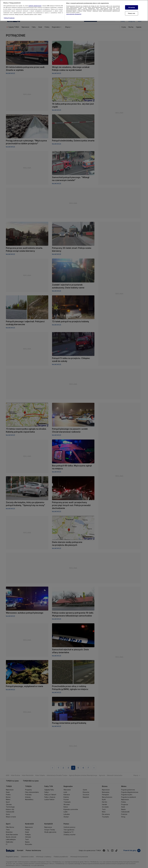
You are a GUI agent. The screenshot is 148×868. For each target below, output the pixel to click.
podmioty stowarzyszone (35, 6)
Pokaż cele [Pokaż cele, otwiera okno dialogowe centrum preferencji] (132, 13)
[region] (74, 11)
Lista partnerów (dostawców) (74, 14)
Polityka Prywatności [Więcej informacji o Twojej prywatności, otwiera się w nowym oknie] (9, 18)
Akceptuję (132, 7)
